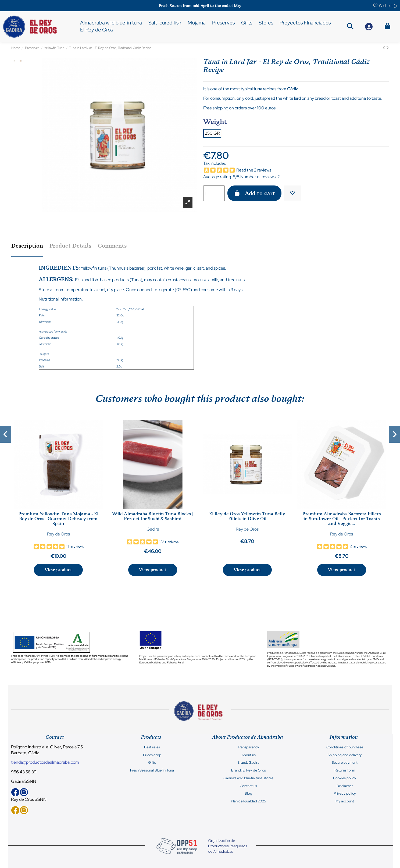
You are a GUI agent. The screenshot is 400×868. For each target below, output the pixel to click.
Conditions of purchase (345, 747)
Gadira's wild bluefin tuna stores (248, 778)
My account (345, 801)
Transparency (248, 747)
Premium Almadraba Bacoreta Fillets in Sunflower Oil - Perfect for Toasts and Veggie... (342, 519)
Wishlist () (385, 6)
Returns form (345, 770)
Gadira (153, 529)
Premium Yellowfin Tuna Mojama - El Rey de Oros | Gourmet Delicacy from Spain (58, 519)
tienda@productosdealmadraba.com (45, 762)
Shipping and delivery (345, 755)
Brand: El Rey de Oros (249, 770)
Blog (248, 794)
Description (27, 246)
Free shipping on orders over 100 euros (239, 108)
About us (249, 755)
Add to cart (254, 193)
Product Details (70, 246)
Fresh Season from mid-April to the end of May (200, 6)
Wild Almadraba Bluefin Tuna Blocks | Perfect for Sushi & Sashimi (153, 516)
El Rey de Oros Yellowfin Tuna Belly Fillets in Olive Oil (247, 516)
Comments (112, 246)
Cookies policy (345, 778)
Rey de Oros (58, 534)
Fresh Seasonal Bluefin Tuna (152, 770)
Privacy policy (345, 794)
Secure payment (345, 763)
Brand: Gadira (248, 763)
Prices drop (152, 755)
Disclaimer (345, 786)
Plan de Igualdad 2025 (248, 801)
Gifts (152, 763)
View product (58, 570)
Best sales (152, 747)
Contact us (248, 786)
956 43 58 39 (24, 772)
